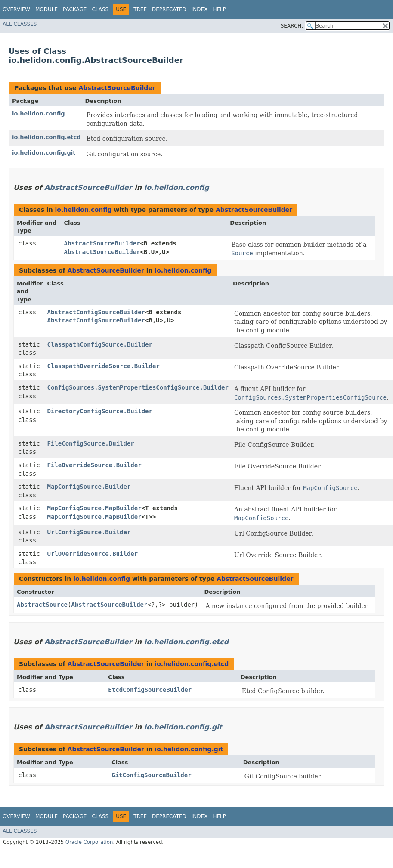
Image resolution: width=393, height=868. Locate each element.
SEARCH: (292, 26)
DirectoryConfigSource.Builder (100, 411)
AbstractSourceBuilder (117, 88)
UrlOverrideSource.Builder (93, 554)
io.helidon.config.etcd (46, 137)
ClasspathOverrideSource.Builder (104, 366)
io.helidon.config (39, 113)
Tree (140, 9)
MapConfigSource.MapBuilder (94, 508)
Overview (16, 9)
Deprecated (169, 9)
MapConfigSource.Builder (89, 487)
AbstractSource (42, 604)
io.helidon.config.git (44, 153)
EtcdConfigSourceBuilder (150, 690)
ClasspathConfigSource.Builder (100, 344)
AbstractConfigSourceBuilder (96, 312)
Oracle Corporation (89, 842)
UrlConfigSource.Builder (89, 532)
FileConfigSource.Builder (91, 443)
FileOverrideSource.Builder (94, 465)
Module (46, 9)
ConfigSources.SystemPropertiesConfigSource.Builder (138, 387)
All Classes (20, 24)
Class (100, 9)
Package (75, 9)
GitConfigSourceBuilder (151, 775)
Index (200, 9)
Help (219, 9)
